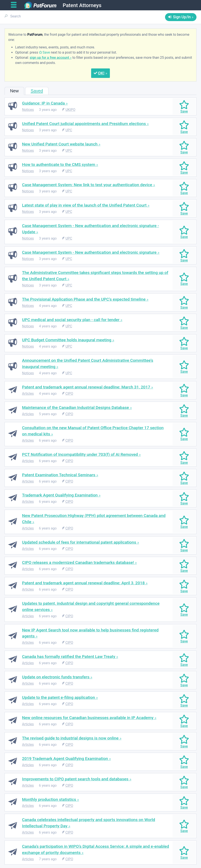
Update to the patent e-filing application (58, 697)
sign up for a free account (49, 58)
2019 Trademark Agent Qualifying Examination (65, 759)
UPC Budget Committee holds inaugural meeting (67, 340)
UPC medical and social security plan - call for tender (71, 320)
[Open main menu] (15, 5)
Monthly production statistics (49, 799)
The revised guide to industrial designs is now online (70, 738)
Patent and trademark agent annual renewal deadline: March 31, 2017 (86, 387)
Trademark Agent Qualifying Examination (60, 495)
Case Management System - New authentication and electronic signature (89, 252)
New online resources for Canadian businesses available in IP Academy (88, 718)
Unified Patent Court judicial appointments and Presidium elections (84, 124)
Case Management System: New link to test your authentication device (87, 185)
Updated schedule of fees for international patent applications (79, 542)
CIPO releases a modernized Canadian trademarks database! (78, 562)
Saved (37, 91)
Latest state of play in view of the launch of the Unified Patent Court (84, 205)
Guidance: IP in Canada (43, 103)
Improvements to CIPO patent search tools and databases (75, 779)
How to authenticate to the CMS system (59, 165)
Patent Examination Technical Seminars (59, 475)
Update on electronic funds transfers (56, 677)
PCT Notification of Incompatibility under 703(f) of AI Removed (80, 454)
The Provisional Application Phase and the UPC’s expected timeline (84, 299)
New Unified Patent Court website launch (60, 144)
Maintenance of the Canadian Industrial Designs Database (75, 408)
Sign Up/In (182, 17)
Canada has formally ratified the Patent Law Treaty (69, 657)
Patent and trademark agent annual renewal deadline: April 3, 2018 (83, 583)
